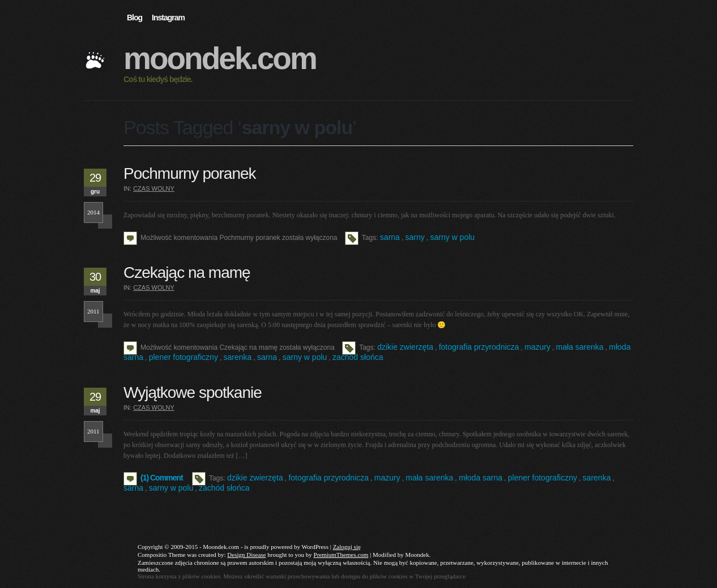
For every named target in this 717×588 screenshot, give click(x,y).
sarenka (238, 357)
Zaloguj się (347, 547)
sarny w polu (452, 237)
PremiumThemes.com (341, 555)
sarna (390, 237)
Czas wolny (154, 188)
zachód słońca (358, 357)
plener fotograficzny (183, 357)
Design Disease (246, 555)
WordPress (315, 547)
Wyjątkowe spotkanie (193, 392)
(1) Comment (162, 478)
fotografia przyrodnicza (479, 347)
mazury (537, 347)
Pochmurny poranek (190, 173)
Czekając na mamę (187, 272)
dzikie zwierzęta (405, 347)
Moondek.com (220, 58)
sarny (415, 237)
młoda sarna (481, 478)
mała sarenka (580, 347)
